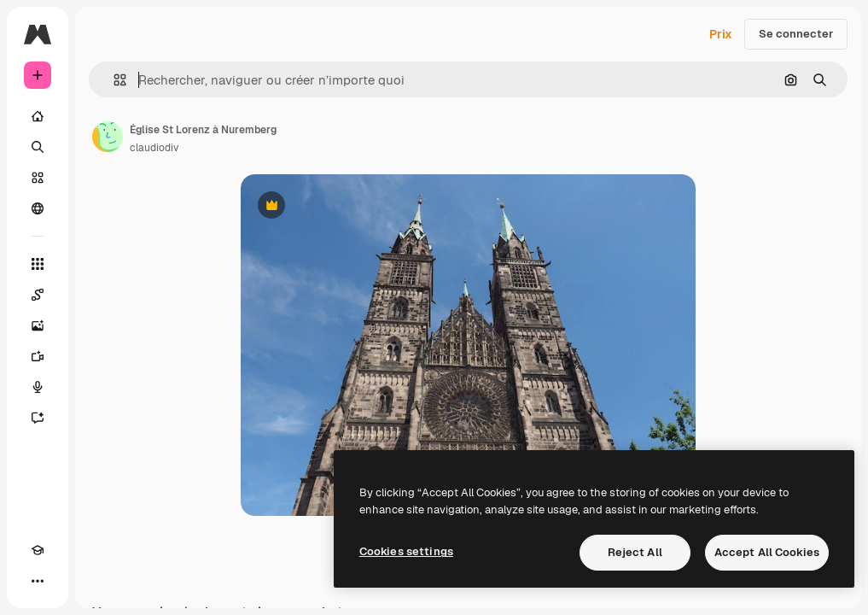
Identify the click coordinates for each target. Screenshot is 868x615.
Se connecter (796, 34)
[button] (113, 80)
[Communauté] (38, 208)
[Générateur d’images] (38, 325)
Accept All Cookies (767, 552)
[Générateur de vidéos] (38, 356)
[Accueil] (38, 116)
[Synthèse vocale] (38, 387)
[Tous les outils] (38, 264)
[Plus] (38, 581)
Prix (721, 34)
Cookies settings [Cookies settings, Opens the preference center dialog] (406, 551)
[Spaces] (38, 295)
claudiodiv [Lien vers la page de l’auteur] (154, 148)
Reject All (635, 552)
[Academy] (38, 550)
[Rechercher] (38, 147)
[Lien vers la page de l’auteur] (108, 137)
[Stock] (38, 178)
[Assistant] (38, 418)
